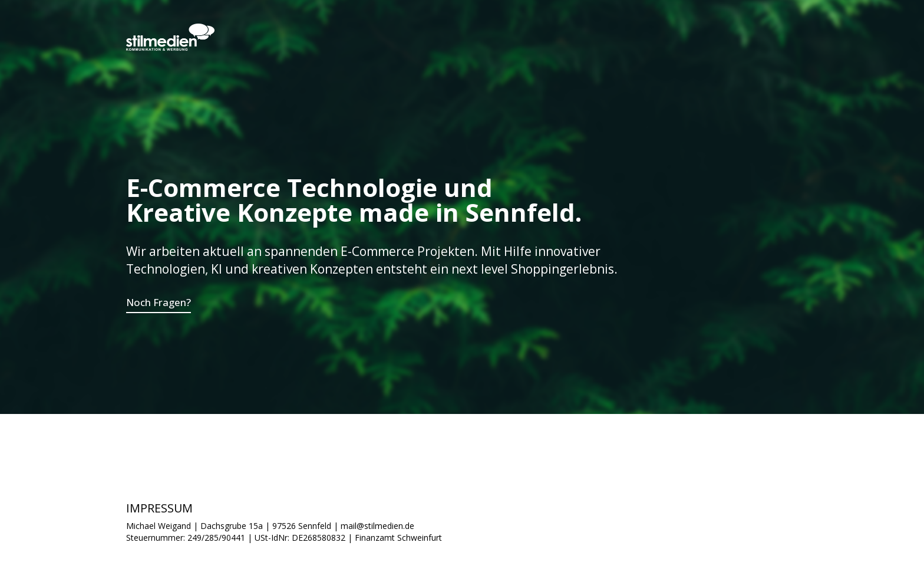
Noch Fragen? (159, 302)
